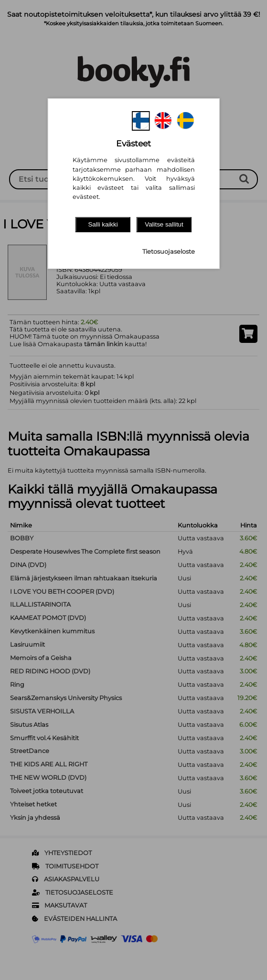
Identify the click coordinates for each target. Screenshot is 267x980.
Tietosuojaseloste (169, 252)
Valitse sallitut (164, 224)
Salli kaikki (103, 224)
